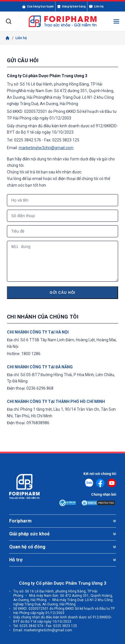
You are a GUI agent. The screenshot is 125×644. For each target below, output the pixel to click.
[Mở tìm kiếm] (9, 21)
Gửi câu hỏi (62, 293)
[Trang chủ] (7, 38)
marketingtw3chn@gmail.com (46, 148)
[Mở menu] (116, 21)
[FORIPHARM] (63, 21)
